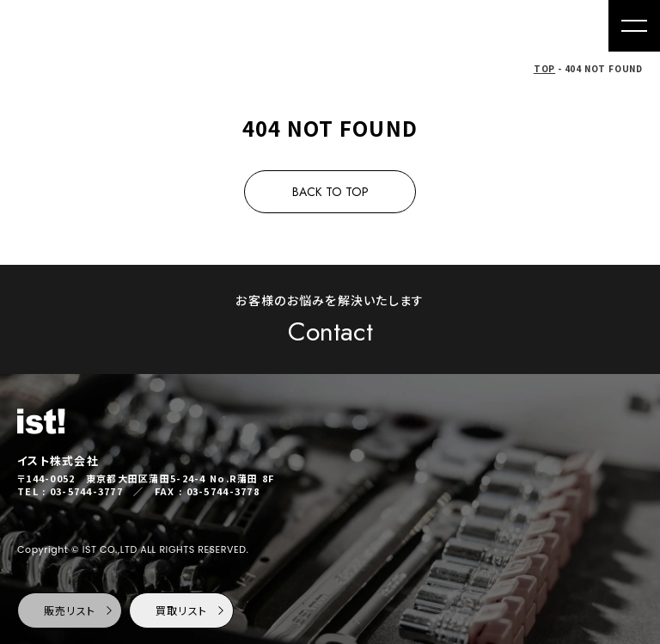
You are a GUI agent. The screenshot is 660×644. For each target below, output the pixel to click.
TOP (544, 68)
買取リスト (191, 610)
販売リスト (79, 610)
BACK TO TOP (330, 192)
